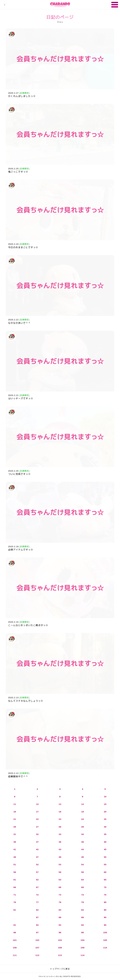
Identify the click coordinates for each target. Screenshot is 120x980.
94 (82, 925)
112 (37, 955)
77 (37, 902)
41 (15, 849)
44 (82, 849)
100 (105, 933)
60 (105, 872)
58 (60, 872)
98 (60, 933)
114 (83, 955)
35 (105, 834)
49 (82, 857)
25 (105, 819)
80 (105, 902)
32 (37, 834)
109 (83, 948)
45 (105, 849)
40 (105, 842)
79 (82, 902)
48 (60, 857)
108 (60, 948)
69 (82, 887)
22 (37, 819)
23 (60, 819)
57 (37, 872)
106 (15, 948)
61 (15, 880)
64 (82, 880)
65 (105, 880)
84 (82, 910)
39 (82, 842)
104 (83, 940)
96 (15, 933)
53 (60, 865)
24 (82, 819)
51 (15, 865)
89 (82, 917)
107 (37, 948)
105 (105, 940)
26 (15, 827)
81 (15, 910)
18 (60, 812)
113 (60, 955)
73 (60, 895)
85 (105, 910)
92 (37, 925)
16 (15, 812)
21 (15, 819)
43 (60, 849)
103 (60, 940)
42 (37, 849)
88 (60, 917)
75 (105, 895)
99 (82, 933)
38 (60, 842)
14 (82, 804)
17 (37, 812)
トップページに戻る (60, 969)
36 (15, 842)
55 (105, 865)
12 (37, 804)
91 (15, 925)
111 (15, 955)
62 (37, 880)
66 (15, 887)
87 (37, 917)
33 (60, 834)
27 (37, 827)
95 (105, 925)
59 (82, 872)
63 (60, 880)
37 (37, 842)
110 (105, 948)
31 (15, 834)
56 (15, 872)
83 (60, 910)
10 (105, 797)
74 (82, 895)
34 (82, 834)
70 (105, 887)
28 (60, 827)
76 (15, 902)
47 (37, 857)
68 (60, 887)
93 (60, 925)
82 (37, 910)
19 (82, 812)
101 (15, 940)
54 (82, 865)
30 (105, 827)
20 (105, 812)
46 (15, 857)
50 (105, 857)
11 (15, 804)
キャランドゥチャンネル (60, 5)
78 (60, 902)
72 (37, 895)
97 (37, 933)
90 (105, 917)
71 (15, 895)
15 (105, 804)
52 (37, 865)
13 (60, 804)
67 (37, 887)
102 (37, 940)
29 (82, 827)
